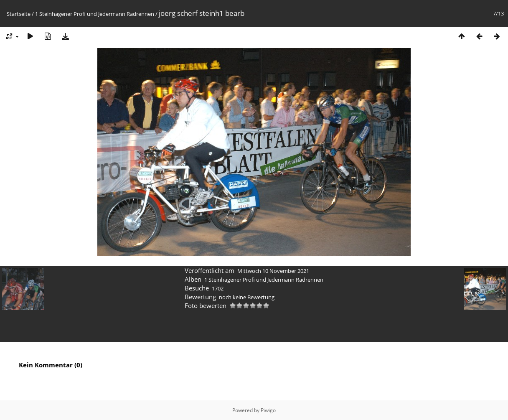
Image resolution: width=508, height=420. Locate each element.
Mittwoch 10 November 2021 (273, 271)
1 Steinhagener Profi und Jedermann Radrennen (95, 14)
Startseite (19, 14)
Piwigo (268, 410)
